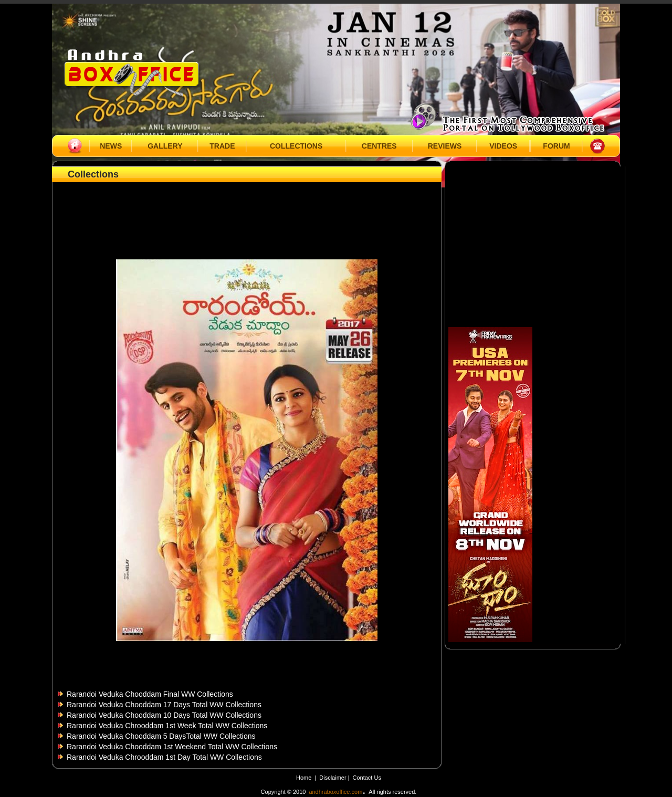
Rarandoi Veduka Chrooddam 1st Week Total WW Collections (167, 726)
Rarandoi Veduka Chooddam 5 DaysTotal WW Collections (161, 736)
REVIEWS (445, 146)
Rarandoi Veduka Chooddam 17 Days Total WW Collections (164, 705)
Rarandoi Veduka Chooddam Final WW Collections (150, 694)
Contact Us (367, 778)
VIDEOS (503, 146)
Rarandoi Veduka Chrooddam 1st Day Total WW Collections (164, 757)
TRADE (222, 146)
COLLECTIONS (296, 146)
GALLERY (165, 146)
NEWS (111, 146)
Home (304, 778)
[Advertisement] (247, 208)
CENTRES (379, 146)
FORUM (556, 146)
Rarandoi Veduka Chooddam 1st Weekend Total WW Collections (172, 747)
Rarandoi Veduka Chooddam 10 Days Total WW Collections (164, 715)
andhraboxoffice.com (335, 792)
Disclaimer (333, 778)
